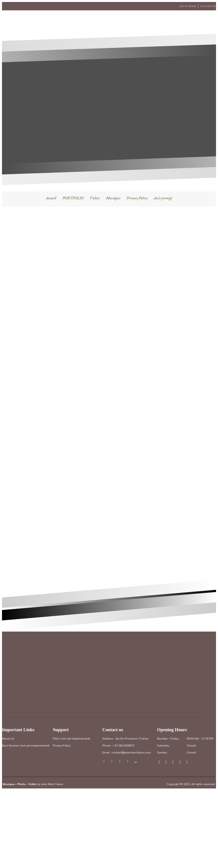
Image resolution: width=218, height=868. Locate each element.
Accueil (51, 192)
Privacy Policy (137, 192)
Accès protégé (163, 192)
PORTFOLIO (73, 192)
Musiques (113, 192)
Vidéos (95, 192)
